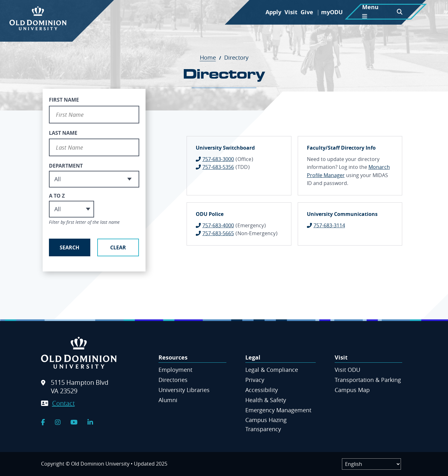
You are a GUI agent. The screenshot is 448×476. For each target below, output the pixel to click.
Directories (173, 380)
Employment (175, 370)
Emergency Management (278, 410)
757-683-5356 (218, 167)
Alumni (168, 400)
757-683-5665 (218, 233)
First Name (64, 100)
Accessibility (262, 390)
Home (211, 57)
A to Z (57, 196)
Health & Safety (266, 400)
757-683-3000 (218, 159)
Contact (63, 403)
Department (66, 166)
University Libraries (184, 390)
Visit (291, 12)
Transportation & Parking (368, 380)
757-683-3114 (329, 225)
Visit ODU (347, 370)
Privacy (255, 380)
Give (307, 12)
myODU (332, 12)
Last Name (63, 133)
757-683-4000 (218, 225)
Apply (273, 12)
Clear (118, 247)
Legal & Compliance (272, 370)
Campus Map (352, 390)
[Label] (371, 464)
